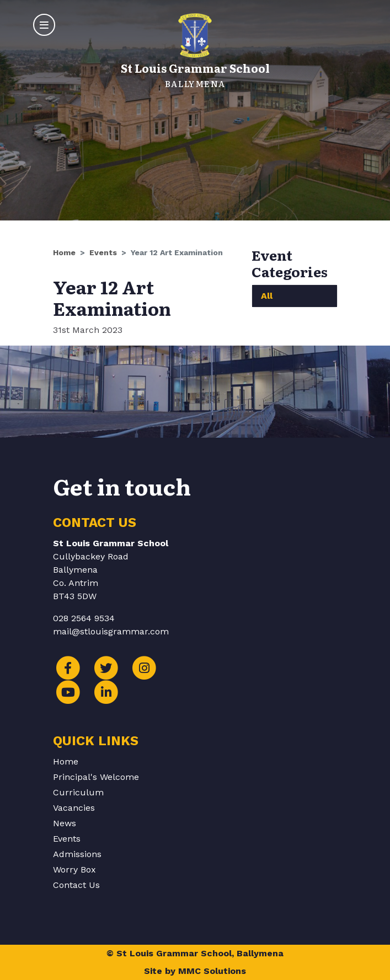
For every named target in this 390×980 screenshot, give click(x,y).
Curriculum (78, 792)
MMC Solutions (212, 971)
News (65, 823)
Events (103, 252)
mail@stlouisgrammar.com (111, 631)
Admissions (77, 854)
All (267, 296)
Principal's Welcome (96, 777)
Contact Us (76, 885)
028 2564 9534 (84, 618)
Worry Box (74, 869)
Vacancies (74, 808)
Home (64, 252)
